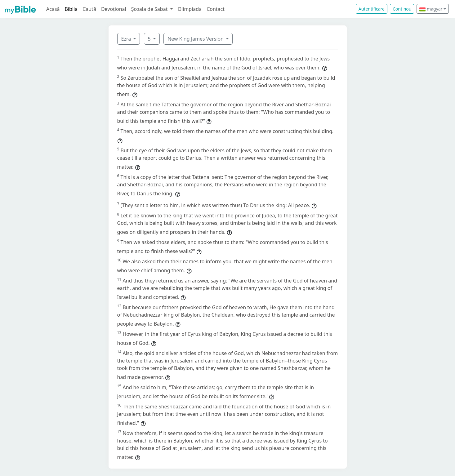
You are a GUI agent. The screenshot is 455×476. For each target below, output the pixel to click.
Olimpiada (190, 9)
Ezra (127, 39)
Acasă (53, 9)
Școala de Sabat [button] (150, 9)
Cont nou (402, 9)
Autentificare (372, 9)
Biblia (71, 9)
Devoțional (114, 9)
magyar (431, 9)
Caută (89, 9)
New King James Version (196, 39)
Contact (216, 9)
